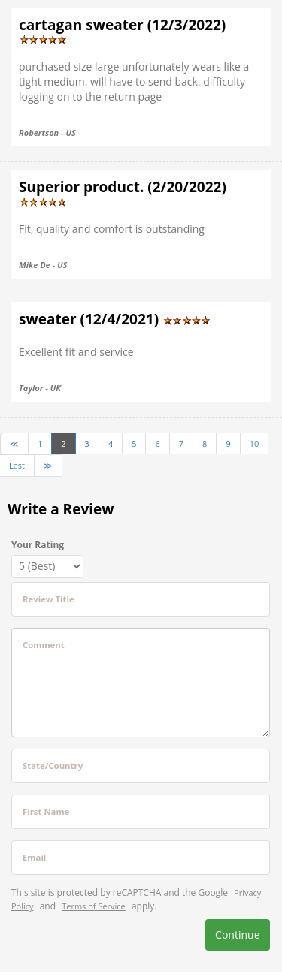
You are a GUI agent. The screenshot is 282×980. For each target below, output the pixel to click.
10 (255, 443)
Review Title (49, 599)
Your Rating (38, 545)
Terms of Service (94, 906)
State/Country (53, 766)
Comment (44, 645)
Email (34, 857)
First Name (46, 811)
